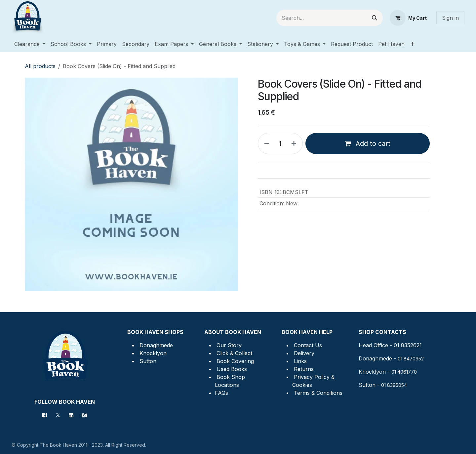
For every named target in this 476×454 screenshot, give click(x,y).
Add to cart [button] (368, 144)
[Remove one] (265, 144)
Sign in (450, 18)
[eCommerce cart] (408, 18)
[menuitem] (30, 44)
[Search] (375, 18)
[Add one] (295, 144)
